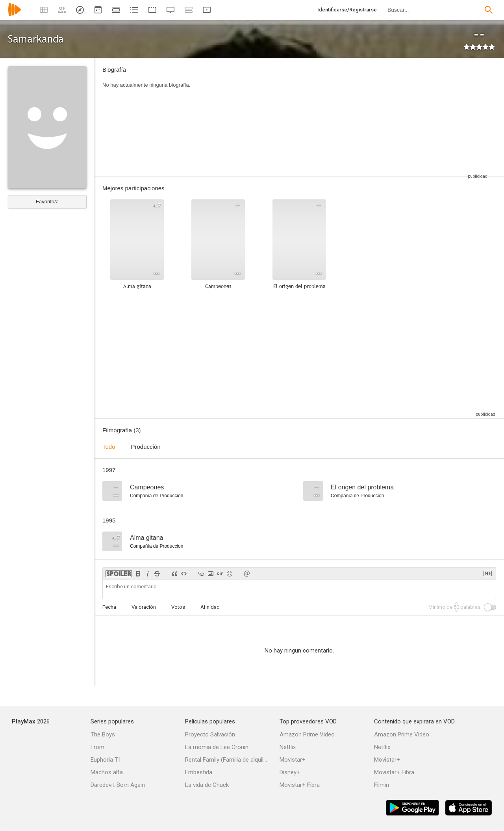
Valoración (144, 607)
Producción (146, 447)
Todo (109, 447)
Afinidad (210, 607)
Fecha (109, 607)
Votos (178, 607)
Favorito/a (47, 202)
